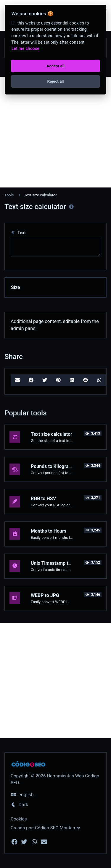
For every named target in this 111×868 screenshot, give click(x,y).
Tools (9, 195)
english (22, 795)
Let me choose (25, 49)
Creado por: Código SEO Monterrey (45, 828)
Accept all (55, 66)
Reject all (55, 81)
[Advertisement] (55, 132)
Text (18, 233)
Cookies (19, 819)
